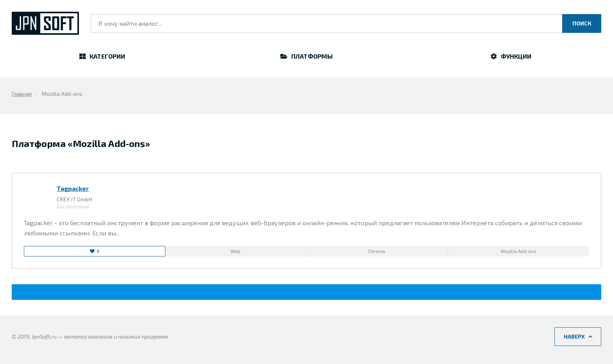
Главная (22, 94)
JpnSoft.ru (45, 23)
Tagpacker (73, 188)
